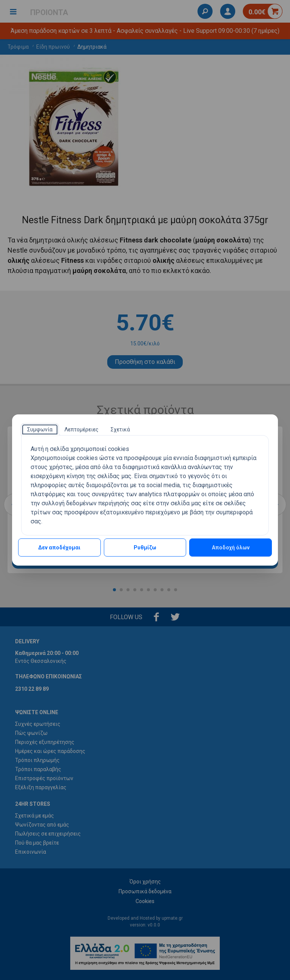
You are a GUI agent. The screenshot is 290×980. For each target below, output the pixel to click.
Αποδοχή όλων (231, 548)
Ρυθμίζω (145, 548)
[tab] (40, 429)
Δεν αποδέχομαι (59, 548)
